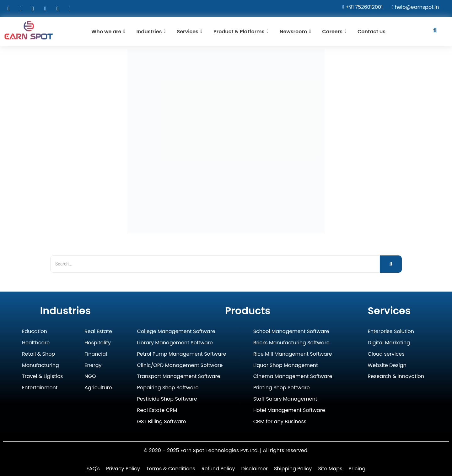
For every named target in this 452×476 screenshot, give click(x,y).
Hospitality (98, 343)
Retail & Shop (38, 354)
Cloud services (386, 354)
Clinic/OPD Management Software (180, 366)
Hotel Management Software (289, 410)
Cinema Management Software (293, 377)
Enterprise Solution (391, 332)
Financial (96, 354)
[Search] (215, 264)
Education (35, 332)
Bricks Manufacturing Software (291, 343)
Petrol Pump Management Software (182, 354)
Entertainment (40, 388)
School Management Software (291, 332)
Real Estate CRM (157, 410)
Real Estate (98, 332)
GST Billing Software (162, 422)
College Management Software (176, 332)
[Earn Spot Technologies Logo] (29, 30)
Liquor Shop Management (286, 366)
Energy (93, 366)
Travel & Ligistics (42, 377)
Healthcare (36, 343)
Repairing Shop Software (168, 388)
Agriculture (98, 388)
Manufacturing (40, 366)
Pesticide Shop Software (167, 399)
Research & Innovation (396, 377)
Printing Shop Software (282, 388)
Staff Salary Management (285, 399)
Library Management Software (175, 343)
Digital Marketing (389, 343)
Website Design (387, 366)
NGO (90, 377)
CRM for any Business (280, 422)
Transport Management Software (179, 377)
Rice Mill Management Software (293, 354)
